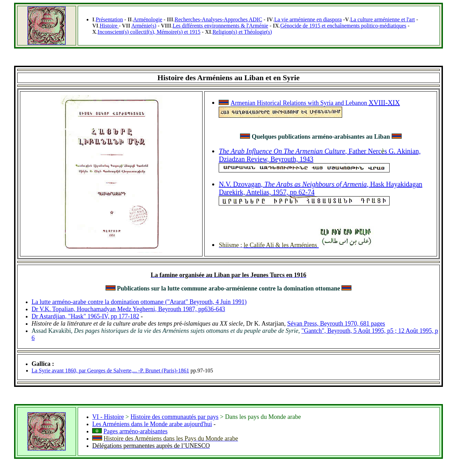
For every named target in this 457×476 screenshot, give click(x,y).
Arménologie (148, 19)
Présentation (109, 19)
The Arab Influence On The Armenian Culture (282, 151)
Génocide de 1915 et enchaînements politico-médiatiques (343, 26)
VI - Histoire (108, 417)
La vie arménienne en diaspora (308, 19)
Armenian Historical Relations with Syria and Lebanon (299, 103)
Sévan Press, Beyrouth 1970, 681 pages (336, 324)
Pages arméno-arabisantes (135, 431)
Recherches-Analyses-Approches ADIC (219, 19)
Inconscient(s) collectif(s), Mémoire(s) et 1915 (149, 32)
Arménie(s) (144, 26)
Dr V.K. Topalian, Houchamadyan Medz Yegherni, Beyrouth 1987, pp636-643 (128, 309)
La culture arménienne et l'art (383, 19)
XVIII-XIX (384, 103)
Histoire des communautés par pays (174, 417)
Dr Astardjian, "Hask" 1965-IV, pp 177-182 (85, 316)
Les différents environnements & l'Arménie (220, 26)
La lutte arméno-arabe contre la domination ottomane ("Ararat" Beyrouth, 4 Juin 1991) (139, 302)
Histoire (109, 26)
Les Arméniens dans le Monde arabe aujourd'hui (152, 424)
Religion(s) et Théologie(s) (242, 32)
